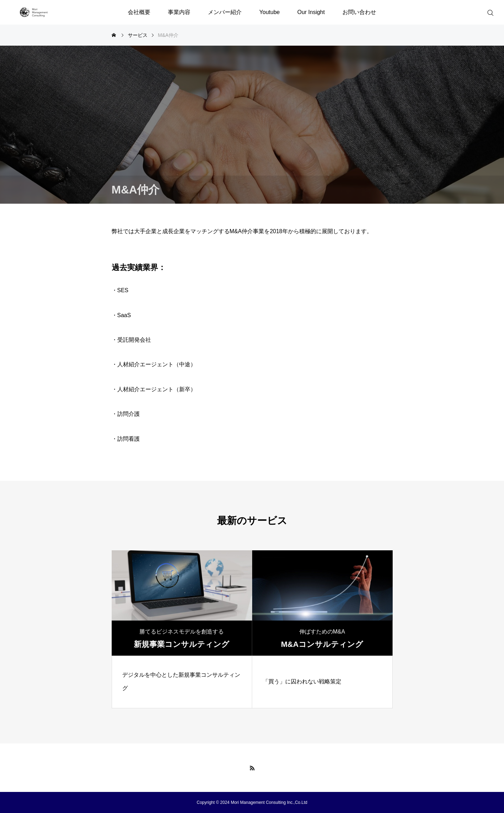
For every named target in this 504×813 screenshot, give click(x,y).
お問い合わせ (359, 12)
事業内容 (179, 12)
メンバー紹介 (225, 12)
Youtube (269, 12)
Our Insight (311, 12)
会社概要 (139, 12)
